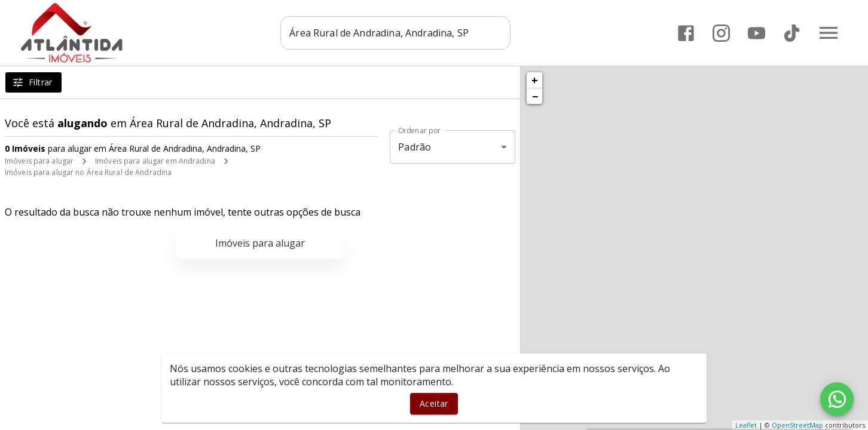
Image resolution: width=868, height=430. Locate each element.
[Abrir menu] (829, 33)
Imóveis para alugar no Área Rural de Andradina (88, 172)
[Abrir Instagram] (721, 33)
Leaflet (746, 425)
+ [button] (535, 80)
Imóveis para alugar (39, 161)
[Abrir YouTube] (757, 33)
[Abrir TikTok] (792, 33)
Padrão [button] (415, 147)
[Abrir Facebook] (686, 33)
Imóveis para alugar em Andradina (155, 161)
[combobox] (395, 33)
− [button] (535, 96)
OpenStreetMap (797, 425)
